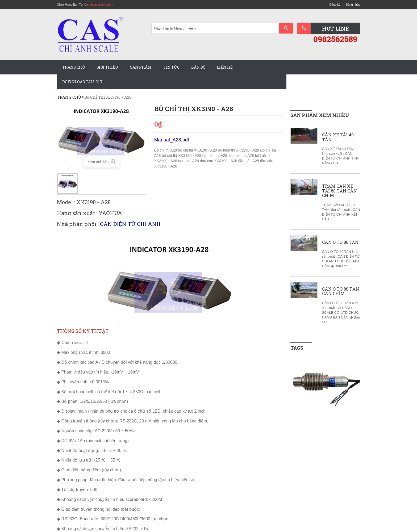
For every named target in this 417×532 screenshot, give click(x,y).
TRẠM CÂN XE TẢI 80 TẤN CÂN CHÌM (339, 191)
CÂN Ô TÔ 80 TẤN (340, 242)
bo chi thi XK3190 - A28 (198, 150)
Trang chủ (74, 67)
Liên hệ (225, 67)
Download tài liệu (82, 82)
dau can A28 (189, 161)
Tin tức (171, 67)
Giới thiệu (107, 67)
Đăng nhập (353, 5)
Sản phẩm (141, 67)
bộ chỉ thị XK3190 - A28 (182, 156)
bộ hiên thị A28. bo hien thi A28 (229, 156)
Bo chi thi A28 (166, 150)
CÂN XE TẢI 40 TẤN (338, 137)
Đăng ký (335, 5)
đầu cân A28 (249, 161)
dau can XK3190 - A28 (219, 161)
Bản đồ (198, 67)
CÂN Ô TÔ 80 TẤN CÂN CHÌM (341, 291)
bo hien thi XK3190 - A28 (239, 150)
